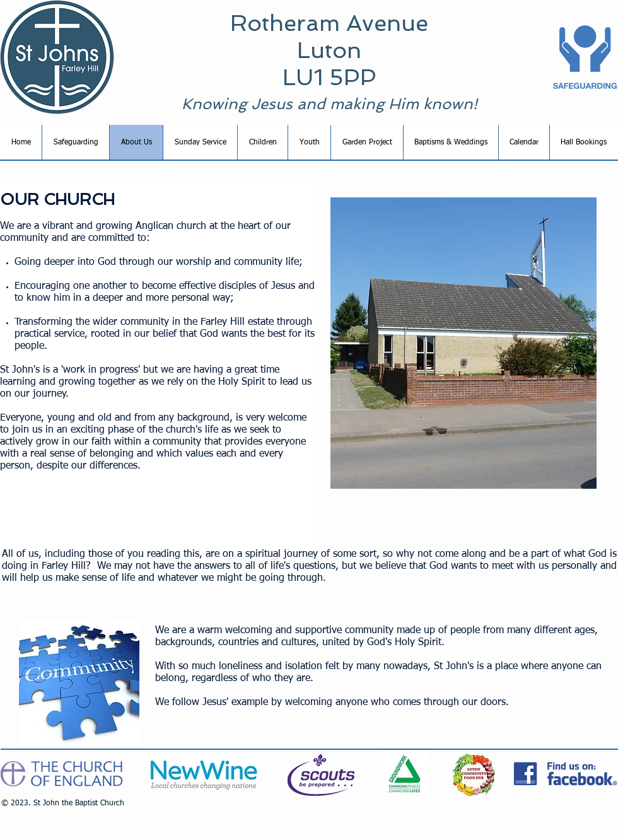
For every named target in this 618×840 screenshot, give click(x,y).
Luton (329, 50)
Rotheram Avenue (329, 23)
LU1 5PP (329, 77)
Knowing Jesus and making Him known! (329, 104)
